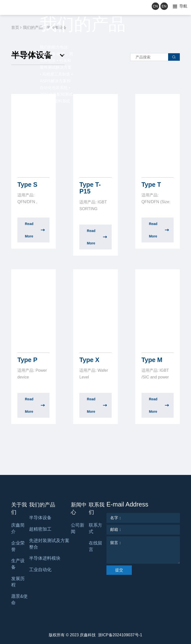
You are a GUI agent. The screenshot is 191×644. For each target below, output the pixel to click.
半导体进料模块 (45, 558)
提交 (119, 570)
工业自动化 (40, 570)
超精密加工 (40, 529)
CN (155, 6)
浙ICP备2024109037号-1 (120, 635)
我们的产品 (42, 505)
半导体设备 (40, 518)
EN (164, 6)
